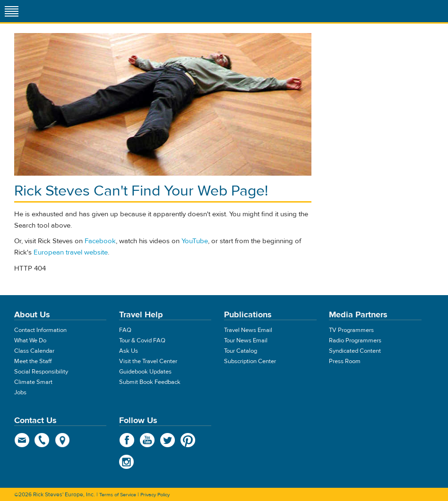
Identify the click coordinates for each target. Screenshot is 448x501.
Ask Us (129, 351)
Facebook (100, 241)
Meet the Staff (33, 361)
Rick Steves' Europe (224, 11)
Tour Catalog (241, 351)
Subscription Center (250, 361)
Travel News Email (248, 330)
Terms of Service (118, 495)
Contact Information (40, 330)
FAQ (125, 330)
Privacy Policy (155, 495)
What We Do (30, 340)
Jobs (20, 392)
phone (42, 440)
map (63, 440)
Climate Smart (33, 382)
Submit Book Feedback (150, 382)
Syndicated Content (355, 351)
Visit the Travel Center (148, 361)
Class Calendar (34, 351)
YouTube (195, 241)
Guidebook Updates (145, 372)
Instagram (127, 462)
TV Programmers (351, 330)
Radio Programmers (355, 340)
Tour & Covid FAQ (142, 340)
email (22, 440)
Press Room (345, 361)
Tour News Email (246, 340)
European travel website (71, 252)
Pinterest (188, 440)
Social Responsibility (41, 372)
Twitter (168, 440)
